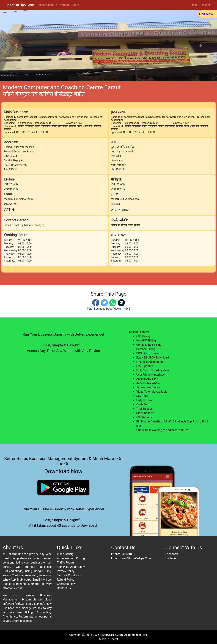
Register (205, 5)
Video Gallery (65, 554)
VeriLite (65, 5)
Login (193, 5)
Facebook (171, 554)
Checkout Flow (66, 584)
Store (76, 5)
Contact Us (64, 588)
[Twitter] (104, 302)
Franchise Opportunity (71, 567)
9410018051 (129, 554)
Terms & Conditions (69, 575)
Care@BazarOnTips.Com (135, 558)
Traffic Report (65, 563)
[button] (16, 45)
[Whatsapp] (113, 302)
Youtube (171, 558)
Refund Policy (66, 580)
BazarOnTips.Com (20, 5)
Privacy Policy (66, 571)
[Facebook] (96, 302)
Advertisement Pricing (71, 558)
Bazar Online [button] (47, 5)
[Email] (121, 302)
